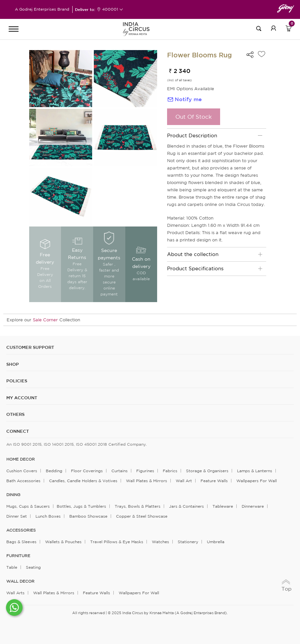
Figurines (145, 471)
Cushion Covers (22, 471)
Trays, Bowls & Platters (138, 506)
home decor (21, 459)
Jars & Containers (186, 506)
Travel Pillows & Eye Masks (117, 542)
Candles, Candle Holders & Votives (83, 481)
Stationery (188, 542)
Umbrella (216, 542)
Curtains (120, 471)
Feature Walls (214, 481)
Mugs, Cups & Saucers (28, 506)
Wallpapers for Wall (257, 481)
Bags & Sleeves (21, 542)
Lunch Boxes (48, 516)
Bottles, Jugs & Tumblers (81, 506)
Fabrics (170, 471)
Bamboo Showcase (88, 516)
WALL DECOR (20, 581)
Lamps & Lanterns (255, 471)
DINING (13, 495)
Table (12, 567)
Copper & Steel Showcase (142, 516)
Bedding (54, 471)
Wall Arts (15, 593)
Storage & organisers (207, 471)
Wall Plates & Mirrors (147, 481)
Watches (160, 542)
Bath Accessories (23, 481)
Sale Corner (45, 320)
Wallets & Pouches (63, 542)
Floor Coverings (87, 471)
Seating (33, 567)
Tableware (223, 506)
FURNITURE (18, 556)
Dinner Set (17, 516)
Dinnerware (253, 506)
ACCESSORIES (21, 530)
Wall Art (184, 481)
